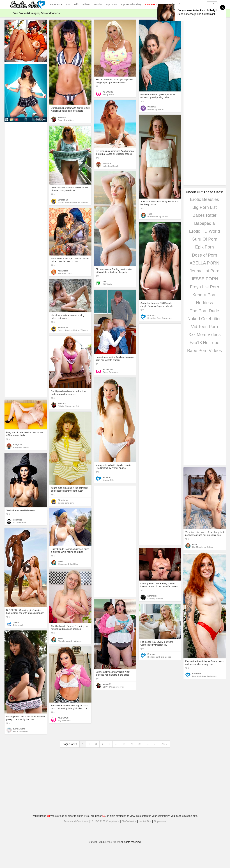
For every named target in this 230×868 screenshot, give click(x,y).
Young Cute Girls (66, 503)
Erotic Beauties (204, 199)
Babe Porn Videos (204, 350)
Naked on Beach (111, 166)
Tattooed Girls (65, 273)
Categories (55, 4)
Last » (164, 744)
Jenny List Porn (204, 271)
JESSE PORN (204, 279)
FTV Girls (107, 284)
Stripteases (160, 821)
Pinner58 (152, 107)
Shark (16, 622)
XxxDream (63, 271)
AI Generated (20, 522)
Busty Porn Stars (66, 120)
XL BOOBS (108, 92)
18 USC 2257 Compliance (105, 821)
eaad (150, 214)
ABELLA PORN (204, 263)
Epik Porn (204, 247)
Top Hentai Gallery (131, 4)
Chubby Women (155, 598)
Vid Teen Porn (204, 327)
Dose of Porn (204, 255)
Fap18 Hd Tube (204, 343)
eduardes (18, 520)
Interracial (18, 625)
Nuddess (205, 303)
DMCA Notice (129, 821)
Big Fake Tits (64, 720)
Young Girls (108, 480)
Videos (86, 4)
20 (132, 744)
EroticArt (152, 316)
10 (124, 744)
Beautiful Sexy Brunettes (160, 318)
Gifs (76, 4)
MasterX (62, 118)
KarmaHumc (19, 729)
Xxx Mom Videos (204, 334)
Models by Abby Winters (70, 641)
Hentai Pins (145, 821)
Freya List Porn (205, 287)
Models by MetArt (156, 109)
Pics (68, 4)
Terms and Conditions (76, 821)
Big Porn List (204, 207)
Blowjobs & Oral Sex (68, 564)
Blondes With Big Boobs (159, 657)
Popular (98, 4)
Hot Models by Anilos (158, 217)
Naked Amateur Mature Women (73, 202)
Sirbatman (63, 200)
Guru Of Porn (205, 239)
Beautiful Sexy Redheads (204, 676)
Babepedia (205, 223)
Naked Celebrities (204, 319)
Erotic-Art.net (113, 842)
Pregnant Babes (21, 447)
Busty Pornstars (111, 372)
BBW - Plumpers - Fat (68, 406)
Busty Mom (108, 95)
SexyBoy (107, 163)
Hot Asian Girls (21, 731)
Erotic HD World (204, 231)
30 (140, 744)
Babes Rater (204, 215)
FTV (105, 282)
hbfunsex (152, 596)
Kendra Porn (205, 295)
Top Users (111, 4)
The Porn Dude (205, 311)
